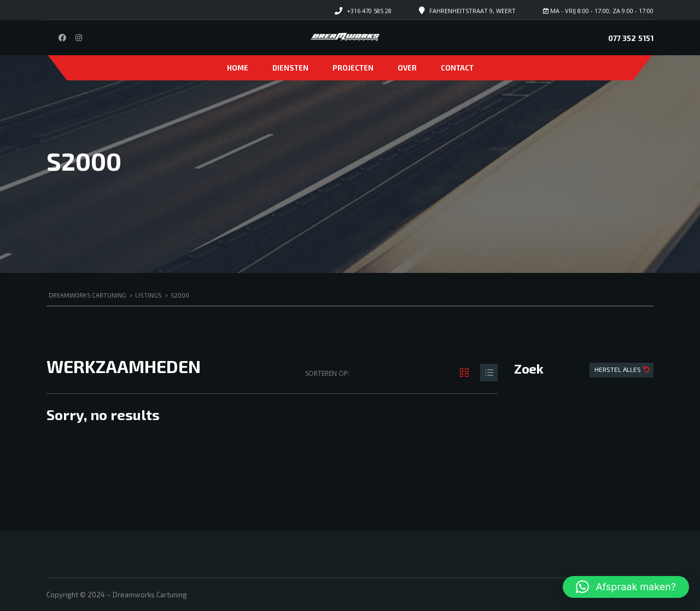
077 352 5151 (631, 38)
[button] (626, 587)
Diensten (290, 68)
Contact (457, 68)
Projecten (353, 68)
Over (407, 68)
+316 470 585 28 (369, 11)
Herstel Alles (619, 369)
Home (238, 68)
